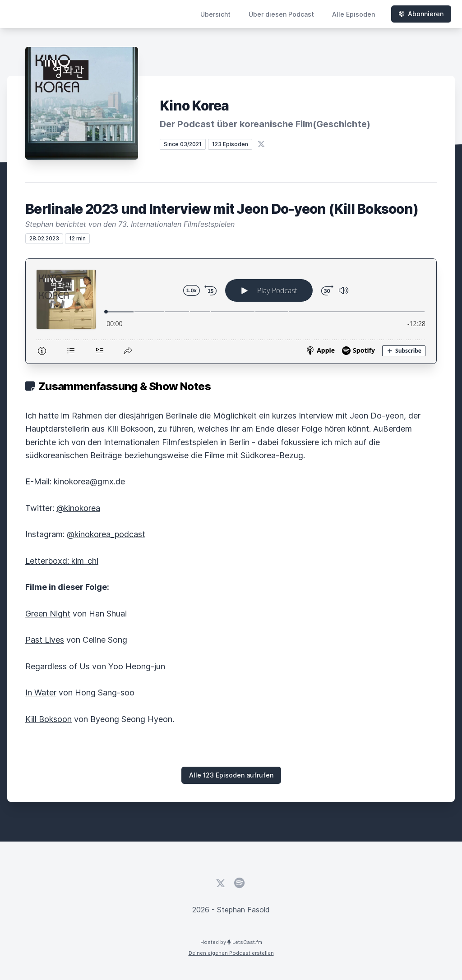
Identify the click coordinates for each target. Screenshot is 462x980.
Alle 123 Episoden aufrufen (231, 775)
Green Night (48, 614)
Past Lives (45, 640)
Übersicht (215, 14)
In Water (41, 692)
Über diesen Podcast (281, 14)
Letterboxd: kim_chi (62, 561)
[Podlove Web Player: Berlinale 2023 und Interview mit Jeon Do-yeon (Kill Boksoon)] (231, 311)
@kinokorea (78, 508)
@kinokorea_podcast (106, 534)
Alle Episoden (353, 14)
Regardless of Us (58, 666)
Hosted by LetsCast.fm (231, 942)
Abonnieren (421, 14)
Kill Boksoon (49, 719)
